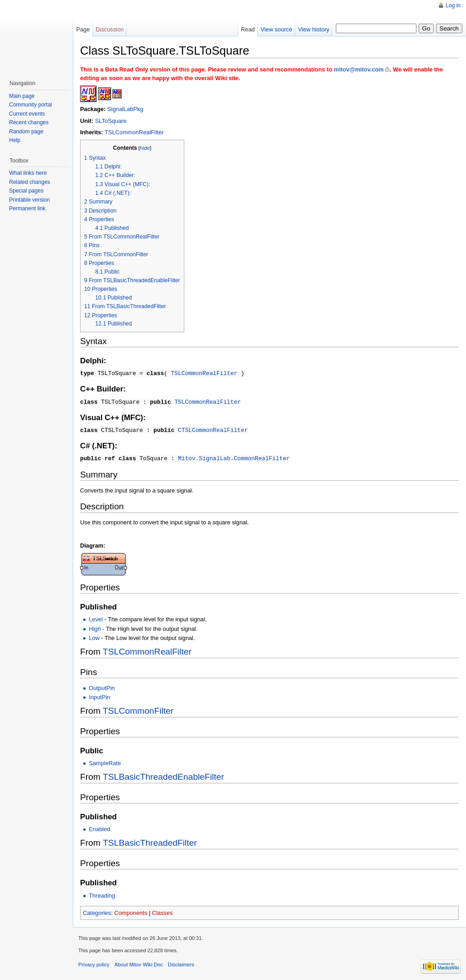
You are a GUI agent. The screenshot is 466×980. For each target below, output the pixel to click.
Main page (22, 96)
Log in (453, 5)
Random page (26, 132)
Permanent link (27, 208)
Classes (162, 911)
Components (131, 911)
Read (248, 29)
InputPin (99, 695)
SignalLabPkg (125, 109)
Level (96, 617)
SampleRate (105, 761)
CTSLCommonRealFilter (213, 429)
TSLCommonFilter (138, 709)
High (95, 627)
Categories (97, 911)
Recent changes (29, 122)
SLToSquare (111, 121)
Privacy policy (94, 963)
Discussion (110, 29)
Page (83, 29)
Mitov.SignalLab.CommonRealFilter (234, 457)
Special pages (26, 191)
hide (145, 148)
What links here (28, 173)
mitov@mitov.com (359, 69)
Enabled (99, 827)
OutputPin (102, 686)
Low (94, 636)
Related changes (30, 182)
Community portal (30, 105)
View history (314, 29)
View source (276, 29)
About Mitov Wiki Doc (139, 963)
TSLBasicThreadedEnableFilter (164, 775)
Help (15, 140)
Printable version (29, 200)
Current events (27, 114)
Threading (102, 894)
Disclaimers (181, 963)
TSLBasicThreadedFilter (150, 841)
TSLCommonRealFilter (134, 132)
